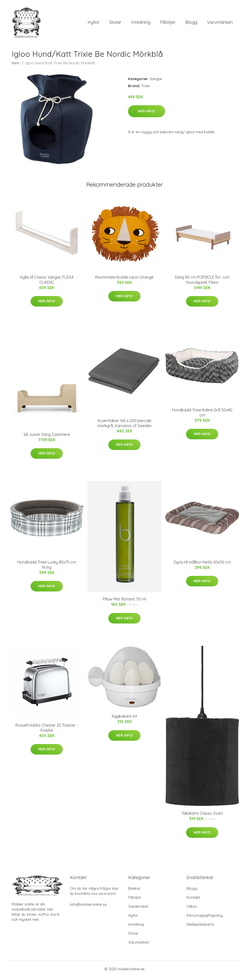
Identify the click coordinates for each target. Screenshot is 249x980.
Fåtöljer (168, 23)
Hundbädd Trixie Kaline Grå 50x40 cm (202, 415)
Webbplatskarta (200, 927)
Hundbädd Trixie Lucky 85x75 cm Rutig (47, 567)
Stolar (115, 23)
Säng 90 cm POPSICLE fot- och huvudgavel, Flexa (202, 282)
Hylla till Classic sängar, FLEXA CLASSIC (47, 282)
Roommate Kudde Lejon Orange (124, 280)
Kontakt (193, 900)
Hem (16, 65)
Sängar (156, 81)
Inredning (141, 23)
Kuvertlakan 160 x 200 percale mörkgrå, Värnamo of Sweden (124, 426)
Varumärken (220, 23)
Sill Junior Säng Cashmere (47, 437)
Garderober (138, 909)
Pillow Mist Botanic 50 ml (124, 602)
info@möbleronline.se (88, 907)
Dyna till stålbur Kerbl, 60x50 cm (202, 565)
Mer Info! (146, 114)
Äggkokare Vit (124, 719)
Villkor (192, 909)
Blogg (191, 23)
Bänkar (134, 891)
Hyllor (94, 23)
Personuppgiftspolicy (205, 918)
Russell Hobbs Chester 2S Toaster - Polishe (47, 730)
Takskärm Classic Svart (202, 816)
